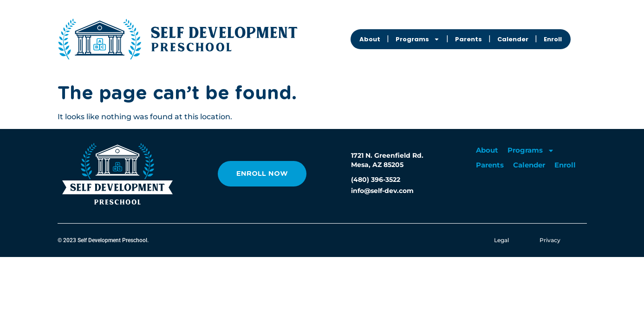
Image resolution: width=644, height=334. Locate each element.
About (370, 39)
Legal (501, 240)
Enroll (553, 39)
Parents (468, 39)
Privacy (550, 240)
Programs (418, 39)
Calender (513, 39)
